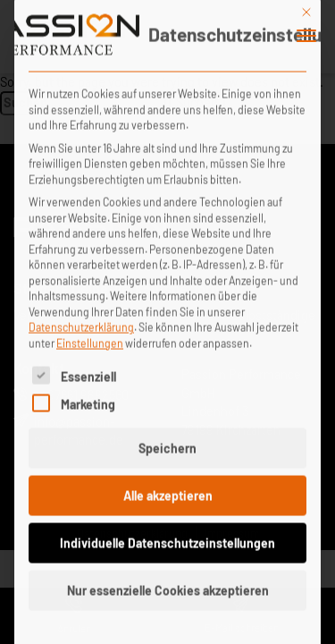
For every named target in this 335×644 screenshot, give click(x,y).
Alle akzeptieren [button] (168, 481)
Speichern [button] (167, 433)
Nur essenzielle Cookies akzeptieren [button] (168, 576)
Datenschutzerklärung (81, 312)
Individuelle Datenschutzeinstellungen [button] (167, 528)
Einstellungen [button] (90, 328)
